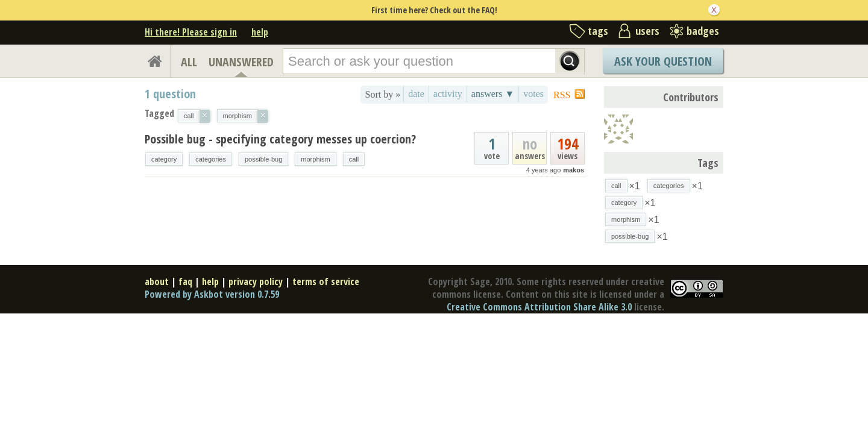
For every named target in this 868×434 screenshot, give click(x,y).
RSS (562, 95)
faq (185, 281)
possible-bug (263, 159)
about (157, 281)
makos (574, 170)
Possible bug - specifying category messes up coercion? (280, 139)
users (647, 31)
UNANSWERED (241, 62)
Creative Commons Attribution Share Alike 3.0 (539, 307)
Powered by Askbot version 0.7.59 (212, 294)
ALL (189, 62)
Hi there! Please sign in (191, 32)
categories (211, 159)
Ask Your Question (663, 61)
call (354, 159)
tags (598, 31)
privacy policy (256, 281)
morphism (315, 159)
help (260, 32)
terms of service (326, 281)
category (164, 159)
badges (703, 31)
